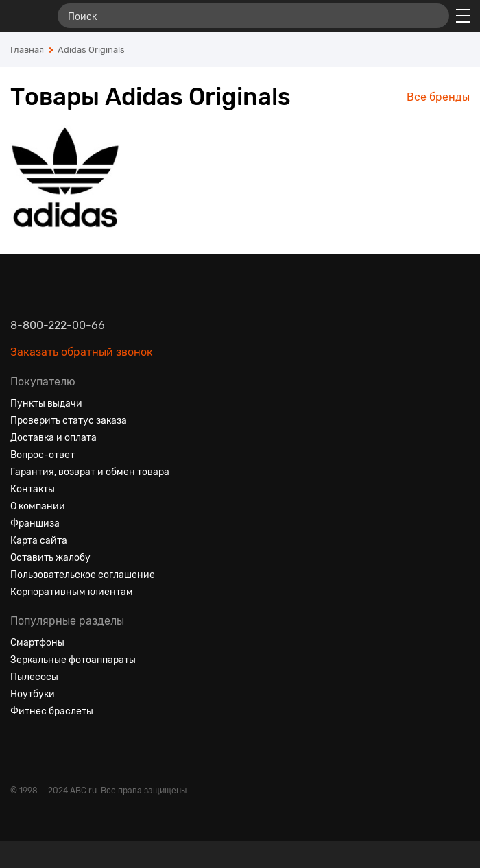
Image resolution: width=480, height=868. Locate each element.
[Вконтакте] (21, 745)
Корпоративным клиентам (72, 592)
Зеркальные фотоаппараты (73, 660)
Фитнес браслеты (52, 711)
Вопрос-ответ (43, 455)
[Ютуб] (71, 745)
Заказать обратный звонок (82, 352)
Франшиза (35, 523)
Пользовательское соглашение (83, 575)
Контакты (33, 489)
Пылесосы (34, 677)
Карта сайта (39, 541)
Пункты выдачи (46, 403)
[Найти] (433, 16)
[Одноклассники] (46, 745)
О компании (38, 506)
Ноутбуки (33, 694)
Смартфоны (37, 643)
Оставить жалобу (50, 558)
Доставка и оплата (53, 438)
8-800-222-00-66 (58, 325)
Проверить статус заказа (69, 421)
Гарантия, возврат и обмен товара (90, 472)
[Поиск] (253, 16)
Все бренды (438, 97)
